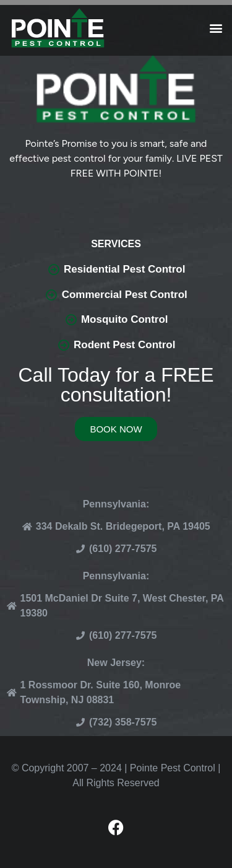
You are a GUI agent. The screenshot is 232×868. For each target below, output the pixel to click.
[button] (216, 28)
